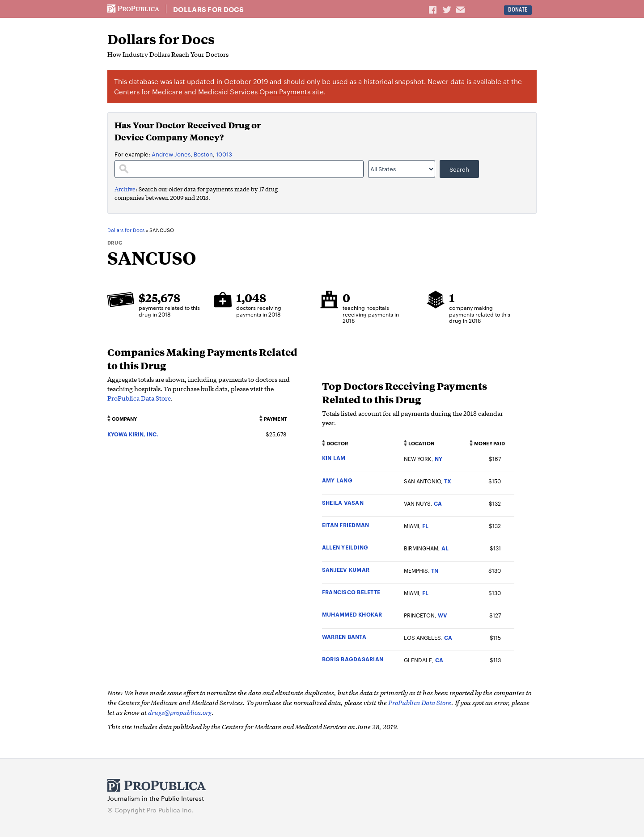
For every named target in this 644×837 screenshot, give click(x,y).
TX (448, 481)
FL (425, 526)
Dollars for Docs (208, 9)
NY (439, 459)
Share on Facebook (433, 9)
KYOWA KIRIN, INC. (133, 434)
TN (435, 570)
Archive (125, 189)
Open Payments (285, 91)
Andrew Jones (171, 154)
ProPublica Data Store (139, 398)
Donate (518, 10)
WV (443, 615)
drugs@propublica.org (180, 712)
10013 (224, 154)
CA (438, 503)
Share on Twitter (448, 9)
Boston (203, 154)
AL (445, 548)
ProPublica (133, 9)
